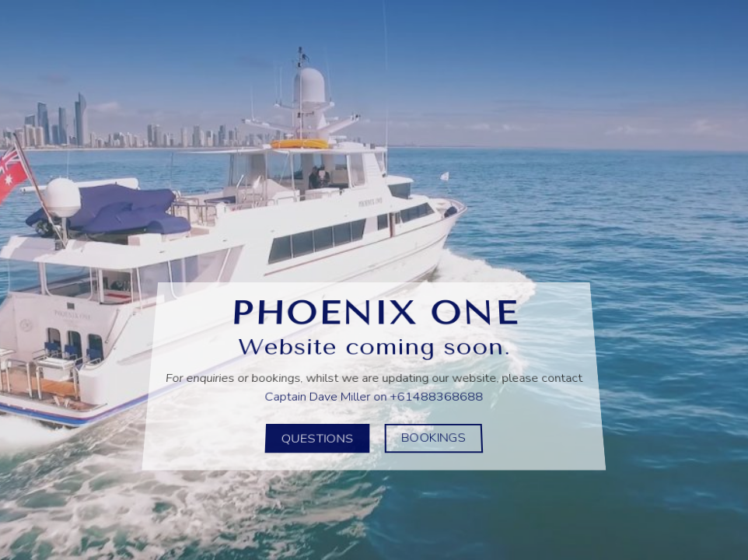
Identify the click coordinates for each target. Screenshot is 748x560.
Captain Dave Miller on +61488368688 (374, 395)
